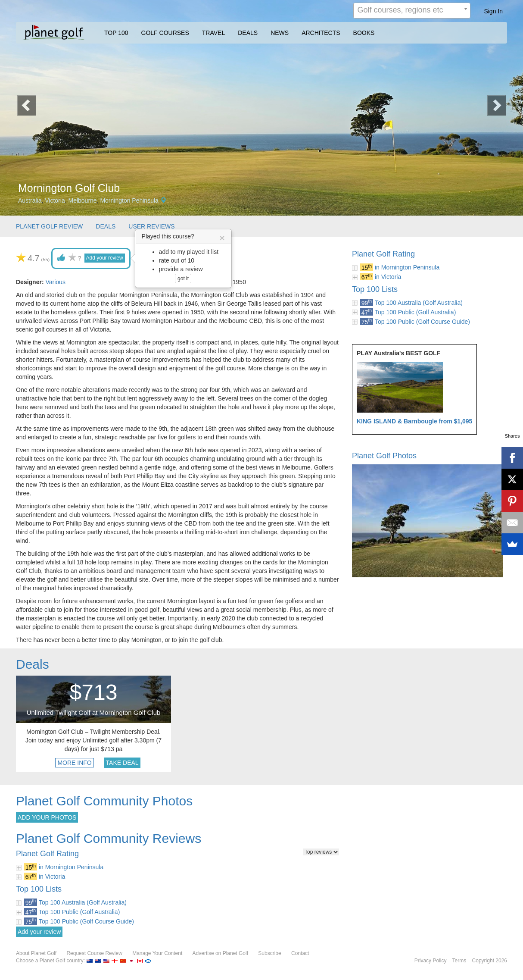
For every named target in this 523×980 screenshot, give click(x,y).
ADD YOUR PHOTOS (47, 817)
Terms (459, 961)
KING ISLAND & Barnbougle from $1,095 (414, 421)
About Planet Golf (36, 953)
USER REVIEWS (151, 226)
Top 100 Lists (375, 289)
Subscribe (269, 953)
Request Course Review (94, 953)
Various (55, 282)
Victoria (55, 200)
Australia (30, 200)
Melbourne (82, 200)
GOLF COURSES (165, 33)
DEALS (248, 33)
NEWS (280, 33)
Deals (33, 664)
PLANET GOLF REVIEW (49, 226)
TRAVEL (213, 33)
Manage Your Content (157, 953)
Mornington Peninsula (129, 200)
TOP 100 (116, 33)
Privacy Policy (431, 961)
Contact (300, 953)
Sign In (493, 11)
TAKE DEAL (122, 763)
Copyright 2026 (490, 961)
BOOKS (364, 33)
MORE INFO (74, 763)
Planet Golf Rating (383, 254)
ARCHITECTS (321, 33)
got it (183, 279)
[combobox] (412, 11)
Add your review (105, 258)
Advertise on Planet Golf (220, 953)
